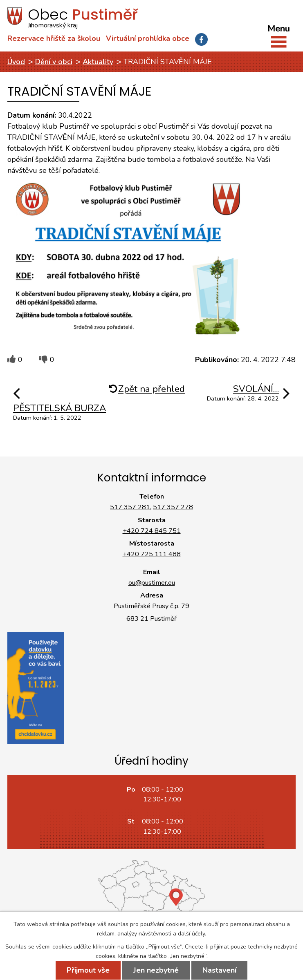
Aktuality (98, 62)
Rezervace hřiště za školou (54, 38)
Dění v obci (54, 62)
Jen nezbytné (156, 970)
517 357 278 (173, 507)
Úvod (16, 62)
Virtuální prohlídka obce (148, 38)
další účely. (192, 934)
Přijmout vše (88, 970)
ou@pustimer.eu (152, 583)
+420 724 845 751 (152, 531)
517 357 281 (130, 507)
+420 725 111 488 (152, 554)
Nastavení (219, 970)
